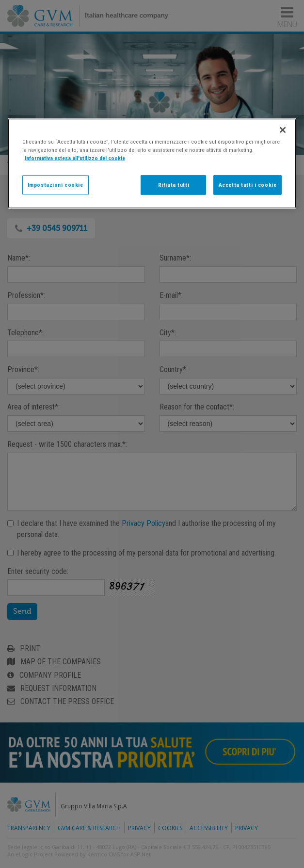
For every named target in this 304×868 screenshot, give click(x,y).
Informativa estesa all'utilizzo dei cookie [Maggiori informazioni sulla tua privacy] (75, 158)
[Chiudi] (283, 130)
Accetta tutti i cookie (248, 184)
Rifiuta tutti (174, 184)
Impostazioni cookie (56, 184)
